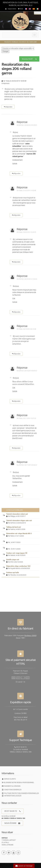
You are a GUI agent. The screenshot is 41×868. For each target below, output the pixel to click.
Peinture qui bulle (13, 573)
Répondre (8, 107)
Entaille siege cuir (13, 560)
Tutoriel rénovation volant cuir (17, 514)
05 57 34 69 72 (13, 811)
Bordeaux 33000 (30, 635)
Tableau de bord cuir (14, 527)
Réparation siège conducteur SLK (18, 566)
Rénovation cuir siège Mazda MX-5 (19, 533)
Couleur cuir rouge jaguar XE (17, 553)
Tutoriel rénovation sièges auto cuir (19, 521)
